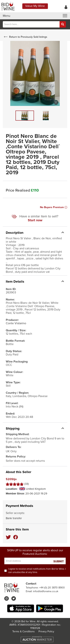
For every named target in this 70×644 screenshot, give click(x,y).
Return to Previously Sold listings (25, 37)
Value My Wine (35, 6)
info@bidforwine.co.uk (46, 591)
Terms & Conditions (24, 631)
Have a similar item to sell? (35, 218)
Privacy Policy (46, 631)
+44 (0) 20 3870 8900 (52, 588)
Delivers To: (14, 447)
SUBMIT (59, 561)
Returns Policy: (16, 457)
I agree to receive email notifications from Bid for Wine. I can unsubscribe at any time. (37, 571)
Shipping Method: (18, 434)
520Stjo (11, 479)
